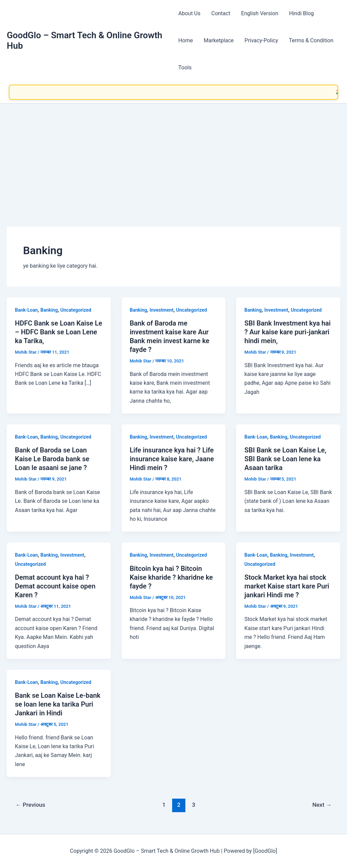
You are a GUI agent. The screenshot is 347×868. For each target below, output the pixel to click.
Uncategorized (76, 310)
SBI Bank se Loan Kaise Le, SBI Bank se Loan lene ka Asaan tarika (285, 459)
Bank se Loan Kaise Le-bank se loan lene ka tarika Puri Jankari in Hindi (58, 704)
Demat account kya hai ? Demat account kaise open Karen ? (55, 586)
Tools (185, 68)
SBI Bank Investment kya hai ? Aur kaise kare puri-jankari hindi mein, (288, 332)
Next (322, 805)
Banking (49, 310)
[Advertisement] (173, 154)
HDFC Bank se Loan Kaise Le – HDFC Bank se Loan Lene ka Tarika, (59, 332)
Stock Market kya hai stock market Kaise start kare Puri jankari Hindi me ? (287, 586)
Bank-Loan (26, 310)
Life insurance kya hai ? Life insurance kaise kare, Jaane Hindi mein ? (172, 459)
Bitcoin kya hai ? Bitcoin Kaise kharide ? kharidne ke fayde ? (171, 577)
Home (186, 40)
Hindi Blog (301, 13)
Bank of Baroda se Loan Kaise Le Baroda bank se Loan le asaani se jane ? (52, 459)
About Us (189, 13)
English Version (260, 13)
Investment (161, 310)
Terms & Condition (311, 40)
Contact (221, 13)
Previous (30, 805)
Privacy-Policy (261, 40)
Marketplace (219, 40)
